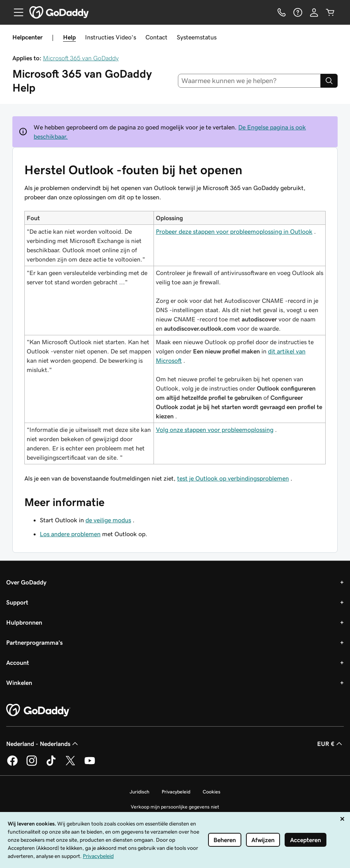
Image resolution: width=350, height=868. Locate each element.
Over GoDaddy (26, 582)
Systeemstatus (197, 37)
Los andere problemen (70, 534)
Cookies (212, 792)
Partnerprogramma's (34, 642)
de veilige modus (108, 520)
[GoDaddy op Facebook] (12, 764)
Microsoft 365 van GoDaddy (81, 58)
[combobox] (249, 81)
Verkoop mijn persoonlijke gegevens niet (175, 807)
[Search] (329, 81)
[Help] (298, 12)
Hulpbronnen (24, 622)
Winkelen (19, 683)
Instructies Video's (111, 37)
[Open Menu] (15, 12)
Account (18, 662)
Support (17, 602)
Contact (156, 37)
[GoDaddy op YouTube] (90, 764)
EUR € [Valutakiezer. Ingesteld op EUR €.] (330, 744)
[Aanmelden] (314, 12)
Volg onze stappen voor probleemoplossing (215, 430)
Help (69, 37)
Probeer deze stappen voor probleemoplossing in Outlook (234, 231)
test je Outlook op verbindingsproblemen (233, 478)
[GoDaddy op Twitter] (70, 764)
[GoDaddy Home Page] (38, 710)
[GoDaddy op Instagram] (32, 764)
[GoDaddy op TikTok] (51, 764)
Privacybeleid (176, 792)
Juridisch (139, 792)
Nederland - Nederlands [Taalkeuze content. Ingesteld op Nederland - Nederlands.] (43, 744)
